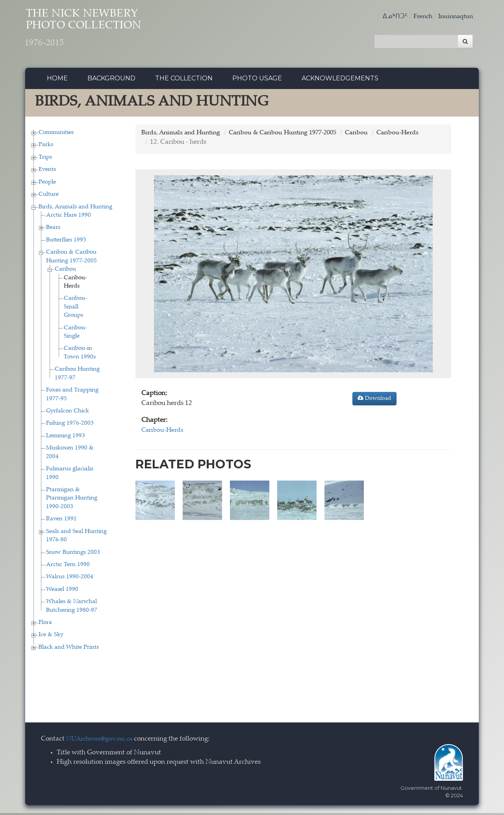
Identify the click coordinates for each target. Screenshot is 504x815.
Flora (45, 625)
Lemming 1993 (66, 438)
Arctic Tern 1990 (68, 567)
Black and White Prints (69, 649)
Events (47, 172)
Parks (46, 147)
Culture (49, 197)
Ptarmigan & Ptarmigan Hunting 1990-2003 (72, 500)
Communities (56, 135)
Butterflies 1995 (66, 242)
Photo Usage (257, 81)
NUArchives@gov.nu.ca (102, 742)
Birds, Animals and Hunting (75, 209)
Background (111, 81)
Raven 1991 (61, 521)
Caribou (65, 272)
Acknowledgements (340, 81)
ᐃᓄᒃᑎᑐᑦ (390, 17)
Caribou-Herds (412, 135)
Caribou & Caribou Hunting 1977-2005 (291, 135)
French (419, 17)
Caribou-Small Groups (75, 309)
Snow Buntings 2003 (73, 554)
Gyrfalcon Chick (68, 413)
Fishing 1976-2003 (70, 426)
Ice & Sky (51, 637)
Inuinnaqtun (454, 17)
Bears (53, 230)
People (47, 184)
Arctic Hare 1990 (69, 217)
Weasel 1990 (62, 591)
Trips (45, 159)
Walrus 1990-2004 (70, 579)
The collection (184, 81)
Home (57, 81)
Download (374, 400)
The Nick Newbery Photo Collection (98, 32)
